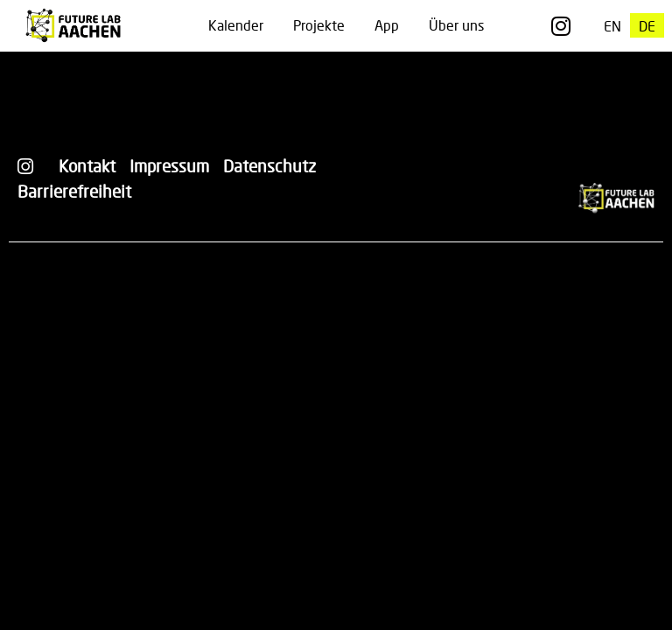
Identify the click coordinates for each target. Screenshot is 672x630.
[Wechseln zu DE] (647, 26)
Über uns (456, 25)
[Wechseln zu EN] (612, 26)
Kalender (236, 25)
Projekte (319, 25)
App (387, 25)
